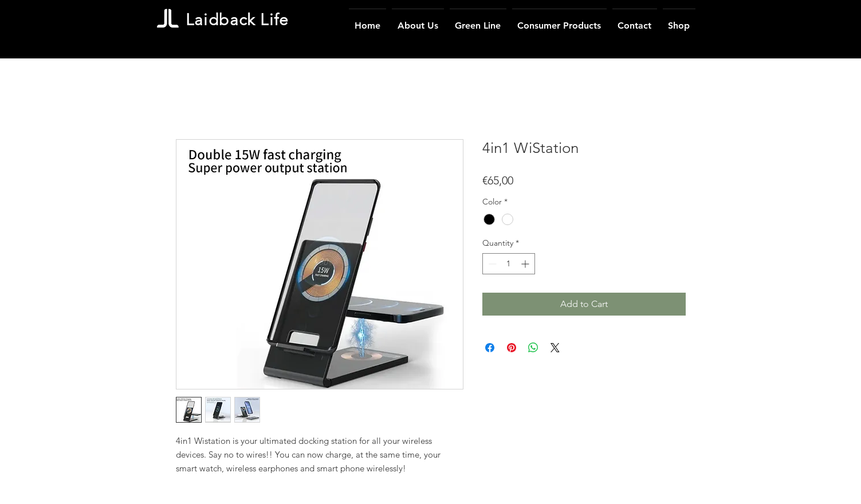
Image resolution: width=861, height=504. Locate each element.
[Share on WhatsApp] (533, 348)
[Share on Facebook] (490, 348)
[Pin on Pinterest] (512, 348)
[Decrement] (491, 264)
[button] (559, 21)
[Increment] (526, 264)
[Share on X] (555, 348)
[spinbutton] (509, 264)
